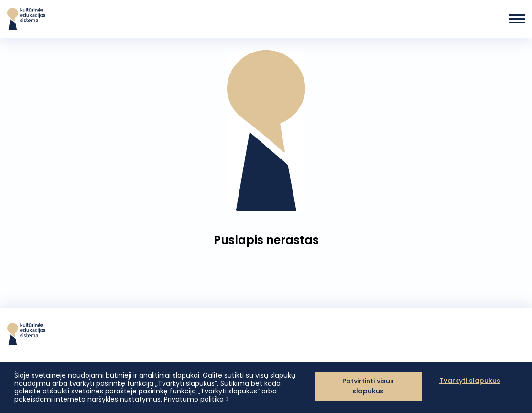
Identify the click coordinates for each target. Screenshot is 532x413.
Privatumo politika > (197, 399)
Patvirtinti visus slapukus (368, 386)
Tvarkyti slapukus (470, 381)
